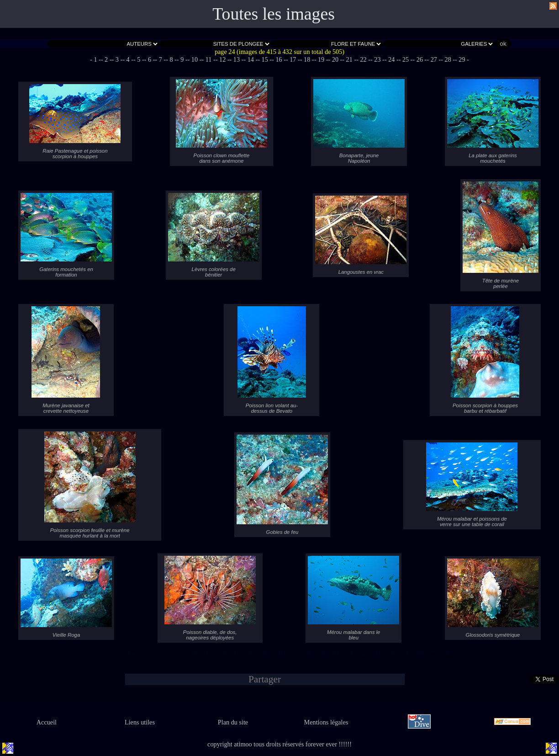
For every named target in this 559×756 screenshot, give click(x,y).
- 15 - (265, 59)
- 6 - (150, 59)
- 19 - (321, 59)
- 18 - (307, 59)
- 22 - (363, 59)
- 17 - (293, 59)
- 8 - (171, 59)
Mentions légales (326, 722)
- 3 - (117, 59)
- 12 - (223, 59)
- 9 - (182, 59)
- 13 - (237, 59)
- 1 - (95, 59)
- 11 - (208, 59)
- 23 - (377, 59)
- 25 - (406, 59)
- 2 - (106, 59)
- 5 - (139, 59)
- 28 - (448, 59)
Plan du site (233, 722)
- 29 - (462, 59)
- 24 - (392, 59)
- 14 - (250, 59)
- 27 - (434, 59)
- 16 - (279, 59)
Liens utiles (140, 722)
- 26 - (420, 59)
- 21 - (349, 59)
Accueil (47, 722)
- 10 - (195, 59)
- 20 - (335, 59)
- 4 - (128, 59)
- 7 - (160, 59)
